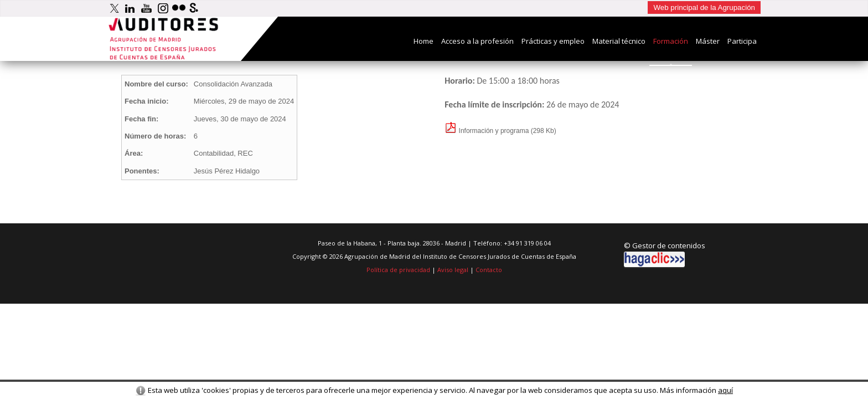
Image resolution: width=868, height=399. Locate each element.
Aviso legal (453, 270)
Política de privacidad (398, 270)
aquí (725, 390)
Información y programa (487, 131)
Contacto (489, 270)
